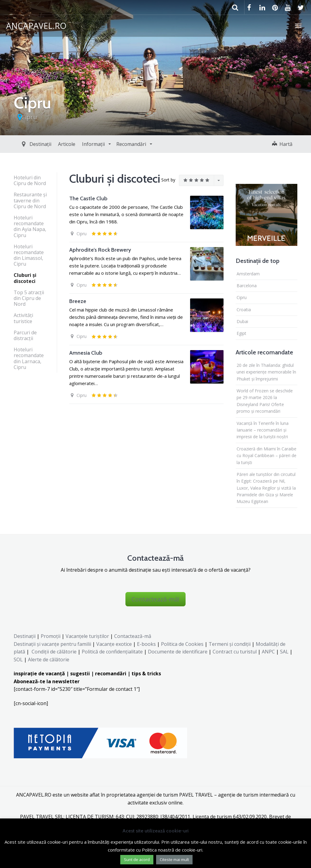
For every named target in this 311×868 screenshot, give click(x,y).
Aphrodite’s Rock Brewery (100, 250)
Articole (53, 144)
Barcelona (247, 286)
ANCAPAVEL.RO (36, 26)
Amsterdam (248, 274)
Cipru (29, 117)
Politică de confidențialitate (112, 652)
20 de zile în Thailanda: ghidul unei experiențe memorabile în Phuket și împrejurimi (266, 372)
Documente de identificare (178, 652)
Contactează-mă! (155, 599)
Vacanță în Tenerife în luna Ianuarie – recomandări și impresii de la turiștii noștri (263, 430)
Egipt (241, 333)
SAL (284, 652)
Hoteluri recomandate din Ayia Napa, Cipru (30, 226)
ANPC (268, 652)
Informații (80, 144)
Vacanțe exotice (114, 644)
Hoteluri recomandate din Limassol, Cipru (29, 255)
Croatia (244, 310)
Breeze (78, 301)
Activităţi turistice (23, 318)
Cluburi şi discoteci (25, 278)
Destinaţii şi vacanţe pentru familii (52, 644)
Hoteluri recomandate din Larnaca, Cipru (29, 358)
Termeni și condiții (230, 644)
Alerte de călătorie (49, 660)
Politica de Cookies (182, 644)
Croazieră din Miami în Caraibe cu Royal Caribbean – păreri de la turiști (267, 456)
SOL (18, 660)
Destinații (26, 144)
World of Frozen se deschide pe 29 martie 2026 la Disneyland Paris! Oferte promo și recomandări (265, 401)
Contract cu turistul (235, 652)
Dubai (242, 321)
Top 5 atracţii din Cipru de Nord (29, 298)
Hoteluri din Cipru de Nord (30, 180)
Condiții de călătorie (54, 652)
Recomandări (118, 144)
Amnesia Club (86, 353)
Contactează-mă (133, 636)
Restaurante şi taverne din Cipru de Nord (30, 200)
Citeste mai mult (174, 859)
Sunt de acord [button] (137, 859)
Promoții (51, 636)
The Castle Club (88, 198)
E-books (146, 644)
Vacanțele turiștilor (87, 636)
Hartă (282, 144)
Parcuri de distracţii (25, 335)
